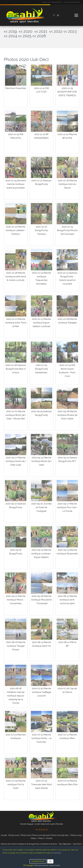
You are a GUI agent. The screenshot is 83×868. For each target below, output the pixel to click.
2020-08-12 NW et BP (67, 644)
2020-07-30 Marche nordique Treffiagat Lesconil (41, 692)
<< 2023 (70, 31)
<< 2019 (11, 31)
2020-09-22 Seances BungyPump (16, 506)
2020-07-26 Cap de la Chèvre (67, 690)
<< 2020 (27, 31)
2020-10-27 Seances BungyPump (41, 182)
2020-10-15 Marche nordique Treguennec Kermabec (41, 278)
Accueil (4, 835)
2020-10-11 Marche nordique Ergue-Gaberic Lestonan (41, 323)
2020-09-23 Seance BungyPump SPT (67, 459)
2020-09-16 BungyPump (16, 552)
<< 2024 (10, 36)
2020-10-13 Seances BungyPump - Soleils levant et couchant (67, 278)
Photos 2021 (26, 835)
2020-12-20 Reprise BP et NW (67, 136)
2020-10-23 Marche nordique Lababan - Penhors (16, 230)
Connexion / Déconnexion (52, 2)
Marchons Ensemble (16, 88)
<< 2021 (42, 31)
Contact (49, 838)
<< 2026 (39, 36)
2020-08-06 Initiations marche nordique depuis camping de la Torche (16, 696)
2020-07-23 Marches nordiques (16, 737)
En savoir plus (56, 853)
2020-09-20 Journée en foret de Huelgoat (41, 507)
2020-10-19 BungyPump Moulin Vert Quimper (67, 230)
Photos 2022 (14, 835)
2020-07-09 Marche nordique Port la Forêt (16, 784)
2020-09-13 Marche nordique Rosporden (67, 552)
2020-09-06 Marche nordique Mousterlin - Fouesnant (41, 600)
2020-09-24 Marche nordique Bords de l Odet (41, 461)
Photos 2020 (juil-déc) (60, 835)
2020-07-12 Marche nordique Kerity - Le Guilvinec (41, 738)
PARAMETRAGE (38, 861)
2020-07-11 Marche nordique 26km (67, 737)
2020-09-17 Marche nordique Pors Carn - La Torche (67, 507)
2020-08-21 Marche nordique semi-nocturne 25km (67, 600)
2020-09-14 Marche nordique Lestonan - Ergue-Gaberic (41, 554)
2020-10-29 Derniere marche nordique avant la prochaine (16, 184)
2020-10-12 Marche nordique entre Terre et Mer (16, 323)
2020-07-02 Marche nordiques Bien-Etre (67, 783)
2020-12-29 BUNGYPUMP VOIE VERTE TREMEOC (67, 92)
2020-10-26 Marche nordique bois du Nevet (67, 184)
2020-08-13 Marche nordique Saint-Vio (41, 644)
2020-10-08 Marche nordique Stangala (67, 321)
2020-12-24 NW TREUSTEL (16, 136)
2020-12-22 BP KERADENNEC (41, 136)
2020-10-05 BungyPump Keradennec (41, 369)
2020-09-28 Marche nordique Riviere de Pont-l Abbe (67, 415)
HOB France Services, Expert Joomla (47, 865)
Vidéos (34, 838)
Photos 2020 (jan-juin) (41, 835)
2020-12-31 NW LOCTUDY (41, 90)
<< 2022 (56, 31)
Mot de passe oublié (72, 2)
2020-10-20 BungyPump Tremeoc (41, 230)
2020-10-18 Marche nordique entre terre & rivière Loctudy (16, 276)
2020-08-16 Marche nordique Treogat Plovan (16, 646)
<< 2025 (25, 36)
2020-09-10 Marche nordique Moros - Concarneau (16, 600)
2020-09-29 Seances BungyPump (41, 413)
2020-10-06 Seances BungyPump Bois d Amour (16, 369)
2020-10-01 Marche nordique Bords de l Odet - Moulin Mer (16, 415)
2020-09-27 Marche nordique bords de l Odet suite (16, 461)
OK (50, 861)
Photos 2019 (76, 835)
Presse (41, 838)
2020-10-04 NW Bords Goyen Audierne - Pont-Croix (67, 371)
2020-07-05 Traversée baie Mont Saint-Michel (41, 784)
